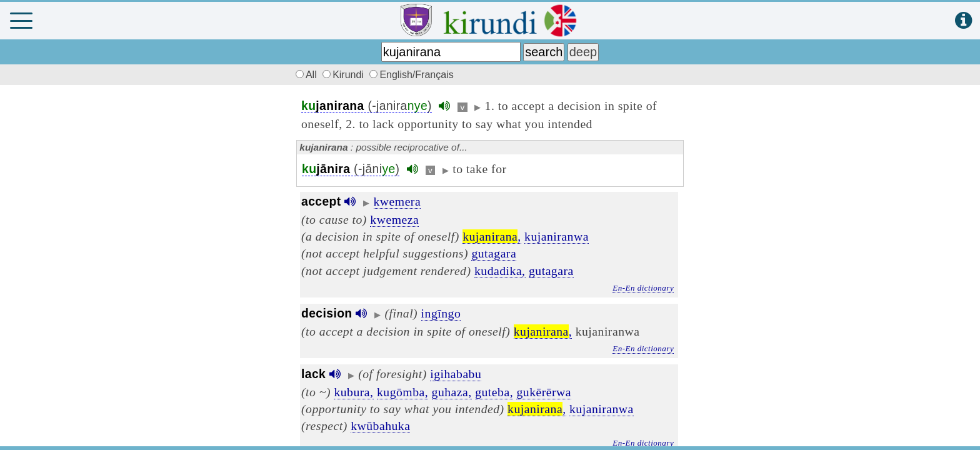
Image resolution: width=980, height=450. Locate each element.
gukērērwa (544, 392)
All (304, 75)
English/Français (411, 75)
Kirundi (344, 75)
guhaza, (452, 392)
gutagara (494, 253)
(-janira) (367, 106)
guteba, (494, 392)
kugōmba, (402, 392)
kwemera (397, 201)
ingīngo (441, 313)
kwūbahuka (380, 426)
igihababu (456, 374)
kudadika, (500, 271)
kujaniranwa (557, 236)
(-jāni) (351, 169)
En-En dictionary (643, 288)
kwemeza (394, 219)
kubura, (353, 392)
